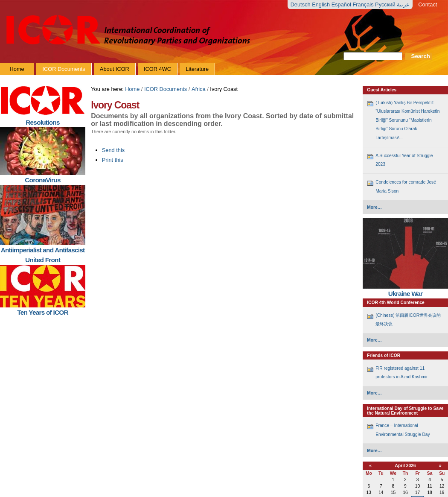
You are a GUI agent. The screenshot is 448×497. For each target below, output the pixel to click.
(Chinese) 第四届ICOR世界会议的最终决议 (408, 320)
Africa (199, 89)
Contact (428, 4)
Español (342, 4)
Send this (113, 150)
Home (132, 89)
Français (364, 4)
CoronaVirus (42, 180)
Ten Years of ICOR (43, 312)
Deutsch (301, 4)
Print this (113, 160)
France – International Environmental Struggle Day (403, 430)
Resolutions (42, 122)
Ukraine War (406, 294)
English (322, 4)
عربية (403, 4)
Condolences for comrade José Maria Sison (406, 186)
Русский (386, 4)
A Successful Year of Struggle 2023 (404, 160)
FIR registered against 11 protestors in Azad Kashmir (401, 373)
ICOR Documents (166, 89)
